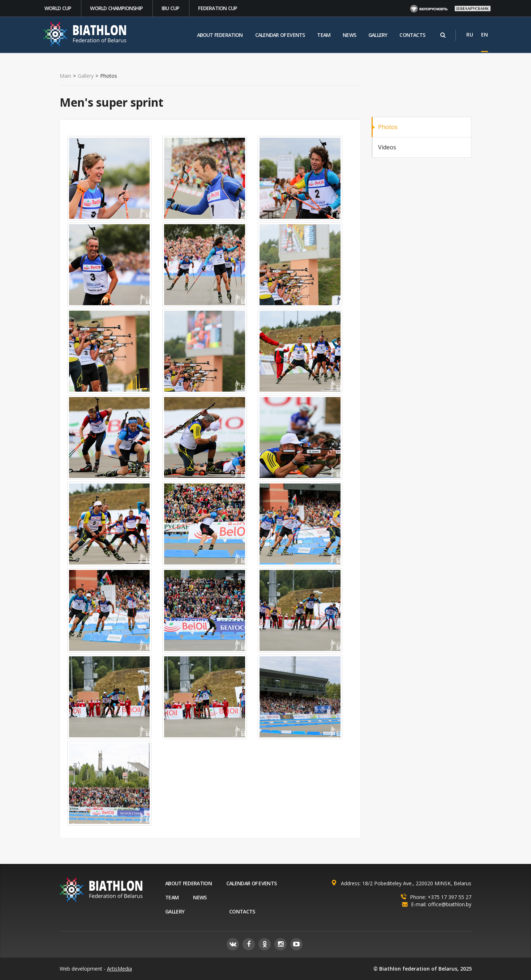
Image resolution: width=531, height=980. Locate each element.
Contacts (412, 35)
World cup (58, 8)
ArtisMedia (119, 969)
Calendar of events (280, 35)
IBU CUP (170, 8)
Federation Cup (217, 8)
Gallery (378, 35)
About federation (220, 35)
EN (485, 35)
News (349, 35)
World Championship (116, 8)
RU (470, 35)
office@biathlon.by (450, 904)
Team (324, 35)
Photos (388, 127)
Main (65, 76)
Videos (387, 147)
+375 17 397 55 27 (449, 897)
